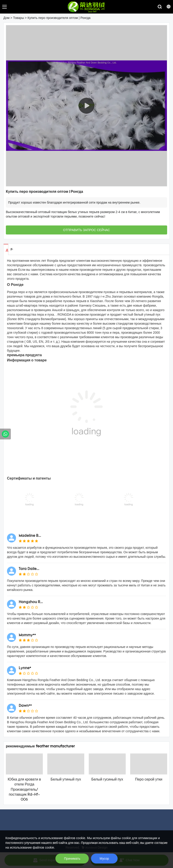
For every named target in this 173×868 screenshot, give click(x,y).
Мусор (104, 859)
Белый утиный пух (66, 780)
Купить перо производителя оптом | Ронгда (59, 18)
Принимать (72, 859)
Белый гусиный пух (107, 780)
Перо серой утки (149, 780)
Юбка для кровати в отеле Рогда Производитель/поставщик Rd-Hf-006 (24, 790)
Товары (18, 18)
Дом (6, 18)
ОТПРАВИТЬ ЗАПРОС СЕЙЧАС (86, 230)
